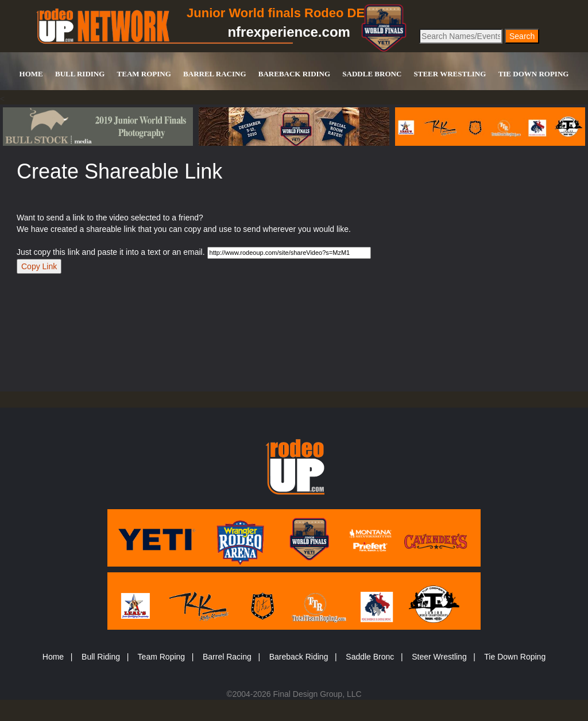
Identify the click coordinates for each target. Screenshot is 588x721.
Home (53, 657)
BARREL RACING (214, 74)
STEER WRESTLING (450, 74)
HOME (31, 74)
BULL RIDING (80, 74)
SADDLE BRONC (372, 74)
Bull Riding (101, 657)
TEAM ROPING (144, 74)
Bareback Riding (299, 657)
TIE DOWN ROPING (534, 74)
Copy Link (39, 266)
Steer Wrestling (439, 657)
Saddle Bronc (370, 657)
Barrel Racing (227, 657)
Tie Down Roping (515, 657)
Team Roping (162, 657)
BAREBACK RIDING (294, 74)
